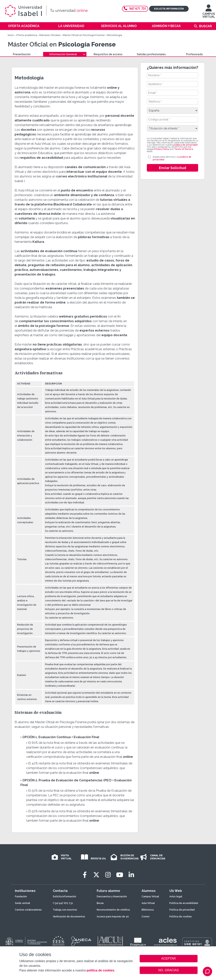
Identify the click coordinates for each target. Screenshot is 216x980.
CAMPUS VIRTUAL (209, 13)
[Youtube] (120, 875)
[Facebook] (85, 875)
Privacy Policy (162, 149)
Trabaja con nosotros (65, 910)
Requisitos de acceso (108, 54)
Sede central (23, 903)
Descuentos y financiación (112, 897)
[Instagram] (108, 875)
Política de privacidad (182, 910)
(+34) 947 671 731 (63, 903)
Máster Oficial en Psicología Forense (84, 35)
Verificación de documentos (69, 917)
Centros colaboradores (28, 910)
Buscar (206, 26)
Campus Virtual (150, 897)
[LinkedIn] (131, 875)
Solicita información (169, 9)
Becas (100, 903)
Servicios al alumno (119, 26)
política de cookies (100, 970)
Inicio (11, 35)
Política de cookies (181, 917)
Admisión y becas (166, 26)
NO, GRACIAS (169, 970)
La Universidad (71, 26)
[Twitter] (96, 875)
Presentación (22, 54)
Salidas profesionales (151, 54)
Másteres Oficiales (50, 35)
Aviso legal (176, 897)
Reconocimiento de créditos (113, 910)
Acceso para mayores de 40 (113, 917)
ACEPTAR (169, 959)
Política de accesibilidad (184, 903)
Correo (146, 917)
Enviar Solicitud (172, 168)
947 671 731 (135, 9)
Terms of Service (184, 149)
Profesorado (194, 54)
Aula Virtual (148, 903)
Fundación (21, 897)
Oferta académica (24, 26)
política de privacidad (185, 145)
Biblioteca (148, 910)
